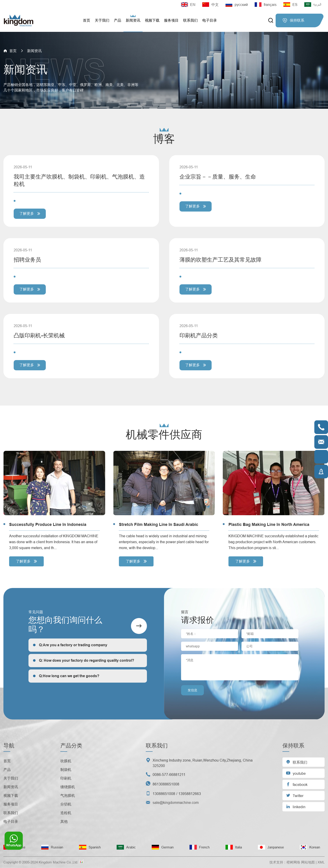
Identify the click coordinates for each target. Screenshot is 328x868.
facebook (297, 784)
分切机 (66, 804)
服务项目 (171, 20)
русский (237, 5)
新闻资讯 (133, 20)
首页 (87, 20)
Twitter (295, 795)
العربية (313, 5)
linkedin (296, 806)
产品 (118, 20)
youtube (296, 773)
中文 (210, 5)
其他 (64, 821)
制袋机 (66, 770)
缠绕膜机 (68, 787)
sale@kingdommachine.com (176, 802)
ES (290, 5)
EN (188, 5)
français (266, 5)
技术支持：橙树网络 (285, 862)
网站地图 (308, 862)
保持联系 (293, 20)
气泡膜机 (68, 795)
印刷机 (66, 778)
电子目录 (210, 20)
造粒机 (66, 813)
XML (321, 862)
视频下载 (152, 20)
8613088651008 (166, 784)
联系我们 (190, 20)
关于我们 (102, 20)
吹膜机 (66, 761)
